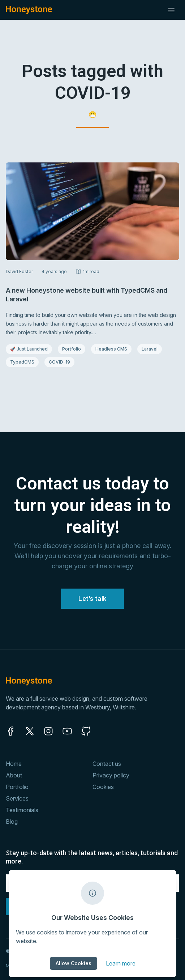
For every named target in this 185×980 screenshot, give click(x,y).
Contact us (107, 764)
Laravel (152, 349)
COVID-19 (61, 362)
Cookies (103, 787)
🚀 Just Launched (29, 349)
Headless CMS (111, 349)
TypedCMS (24, 362)
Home (14, 764)
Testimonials (22, 810)
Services (17, 798)
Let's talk (92, 599)
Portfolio (74, 349)
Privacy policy (111, 775)
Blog (12, 822)
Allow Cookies (74, 963)
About (14, 775)
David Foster (19, 271)
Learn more (121, 963)
